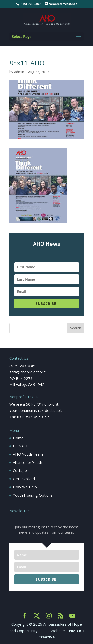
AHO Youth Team (28, 454)
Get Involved (24, 479)
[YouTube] (72, 616)
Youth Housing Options (33, 495)
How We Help (25, 487)
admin (19, 72)
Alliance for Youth (28, 462)
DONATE (21, 446)
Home (18, 438)
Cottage (20, 470)
